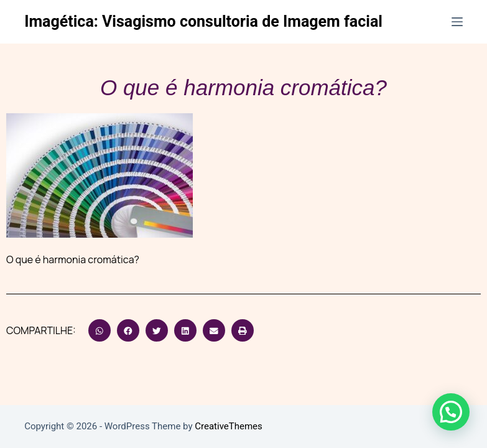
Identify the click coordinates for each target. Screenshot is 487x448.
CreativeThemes (229, 426)
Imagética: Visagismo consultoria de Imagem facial (203, 21)
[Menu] (457, 22)
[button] (100, 330)
